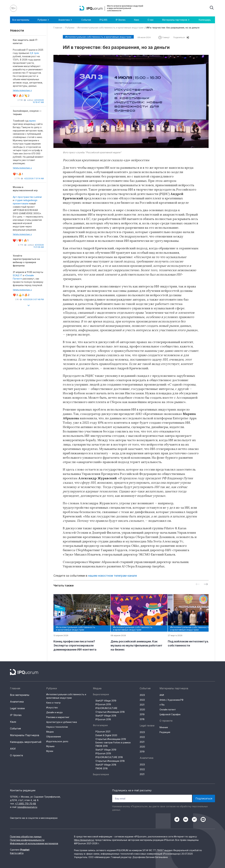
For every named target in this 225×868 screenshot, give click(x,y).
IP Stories (121, 20)
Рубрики (44, 20)
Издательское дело (57, 741)
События (86, 20)
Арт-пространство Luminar (27, 197)
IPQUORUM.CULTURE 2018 (109, 757)
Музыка (50, 746)
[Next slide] (206, 584)
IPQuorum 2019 (103, 704)
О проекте (16, 755)
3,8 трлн (34, 53)
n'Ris (162, 705)
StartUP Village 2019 (106, 701)
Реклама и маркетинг (58, 717)
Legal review (17, 708)
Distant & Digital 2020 (106, 735)
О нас (151, 20)
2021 (142, 705)
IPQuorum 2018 (103, 719)
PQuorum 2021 (103, 732)
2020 (142, 710)
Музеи (50, 751)
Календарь (205, 20)
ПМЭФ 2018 (102, 768)
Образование (54, 737)
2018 (142, 719)
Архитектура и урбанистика (62, 722)
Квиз (137, 20)
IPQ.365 (103, 20)
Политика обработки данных (26, 837)
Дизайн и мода (54, 712)
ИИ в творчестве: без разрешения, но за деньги (173, 28)
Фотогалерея (100, 725)
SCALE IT (17, 275)
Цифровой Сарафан (170, 714)
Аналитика (66, 20)
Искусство (52, 707)
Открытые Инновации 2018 (110, 712)
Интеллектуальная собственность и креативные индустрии (110, 28)
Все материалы (21, 20)
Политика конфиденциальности (27, 840)
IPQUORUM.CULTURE (106, 708)
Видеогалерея (101, 694)
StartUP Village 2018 (106, 716)
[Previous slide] (198, 584)
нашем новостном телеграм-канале (112, 576)
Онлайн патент (168, 710)
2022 (142, 700)
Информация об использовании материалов (34, 843)
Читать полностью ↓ (22, 90)
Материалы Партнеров (25, 735)
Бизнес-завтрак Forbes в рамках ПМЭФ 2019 (113, 744)
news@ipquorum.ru (27, 807)
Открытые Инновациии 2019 (111, 739)
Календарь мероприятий (26, 742)
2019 (142, 714)
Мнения (164, 727)
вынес (33, 121)
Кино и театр (53, 703)
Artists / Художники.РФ (171, 700)
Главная (58, 28)
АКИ (13, 749)
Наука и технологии (57, 727)
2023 (142, 695)
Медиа (50, 732)
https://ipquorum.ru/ (84, 840)
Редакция (165, 732)
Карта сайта (17, 853)
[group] (80, 623)
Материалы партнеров (176, 20)
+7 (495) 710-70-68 (25, 804)
